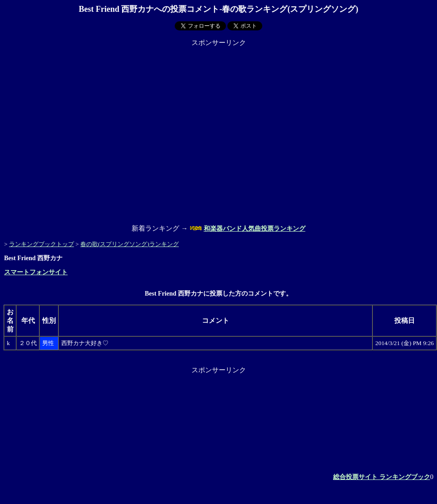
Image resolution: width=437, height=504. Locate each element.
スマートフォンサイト (36, 272)
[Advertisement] (85, 132)
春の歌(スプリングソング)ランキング (130, 244)
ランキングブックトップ (42, 244)
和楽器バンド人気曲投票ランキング (255, 229)
